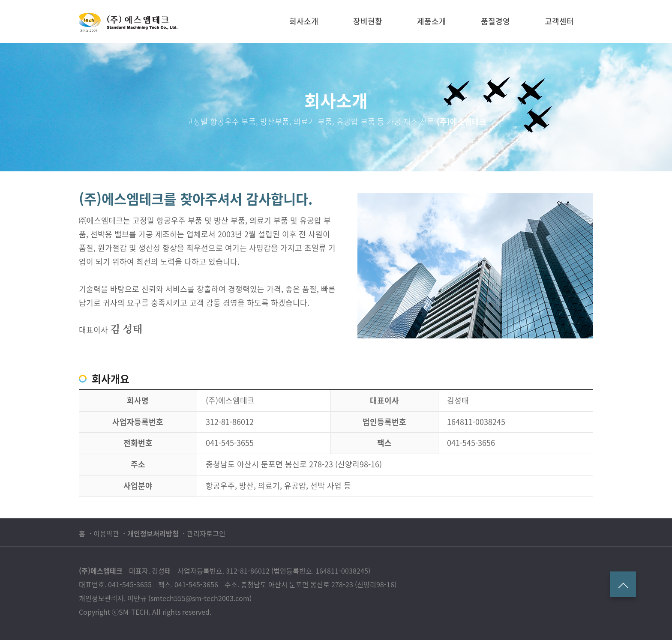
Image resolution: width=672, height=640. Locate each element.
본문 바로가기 (0, 0)
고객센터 (559, 21)
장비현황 (368, 21)
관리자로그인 (206, 533)
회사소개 (304, 21)
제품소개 (432, 21)
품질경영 (495, 21)
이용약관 (106, 533)
